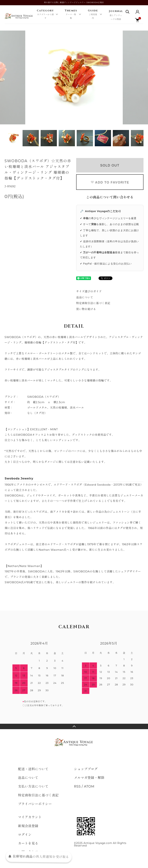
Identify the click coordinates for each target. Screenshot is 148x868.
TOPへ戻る (74, 726)
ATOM (89, 786)
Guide (93, 14)
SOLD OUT (110, 165)
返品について (85, 297)
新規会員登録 (28, 826)
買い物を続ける (86, 309)
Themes (71, 14)
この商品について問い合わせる (110, 197)
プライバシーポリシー (35, 804)
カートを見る (28, 843)
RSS (77, 786)
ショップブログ (86, 769)
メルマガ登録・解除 (89, 778)
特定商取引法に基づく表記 (93, 303)
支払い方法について (33, 786)
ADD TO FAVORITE (110, 182)
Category (45, 14)
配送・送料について (33, 769)
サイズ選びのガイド (89, 291)
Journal (116, 15)
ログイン (25, 835)
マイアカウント (30, 817)
